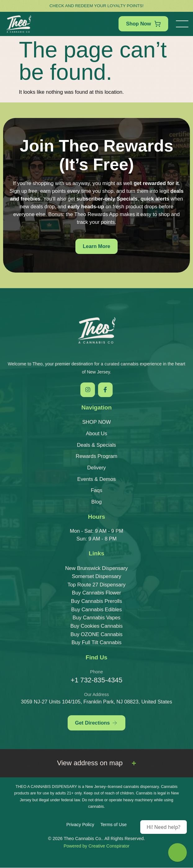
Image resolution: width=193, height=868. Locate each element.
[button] (182, 24)
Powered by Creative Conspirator (96, 847)
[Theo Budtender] (177, 852)
